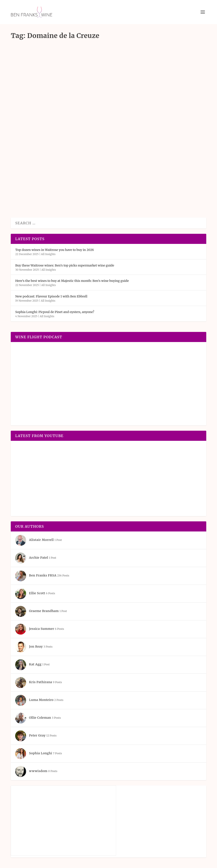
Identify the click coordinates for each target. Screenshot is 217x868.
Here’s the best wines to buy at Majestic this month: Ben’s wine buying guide (72, 281)
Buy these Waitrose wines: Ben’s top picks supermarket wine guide (65, 265)
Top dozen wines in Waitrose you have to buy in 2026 (54, 250)
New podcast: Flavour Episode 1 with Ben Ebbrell (51, 296)
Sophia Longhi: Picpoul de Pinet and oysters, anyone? (55, 312)
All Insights (48, 254)
